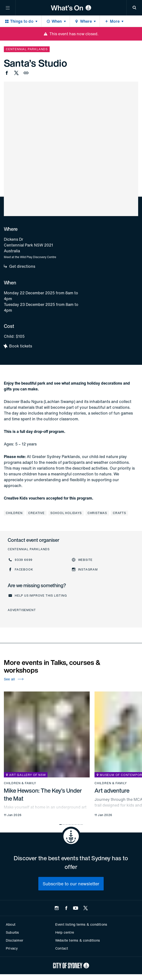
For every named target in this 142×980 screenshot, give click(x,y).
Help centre (65, 932)
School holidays (66, 513)
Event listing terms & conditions (81, 924)
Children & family (20, 783)
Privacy (12, 948)
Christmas (97, 513)
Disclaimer (14, 940)
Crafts (119, 513)
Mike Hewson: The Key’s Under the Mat (43, 794)
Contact (62, 948)
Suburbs (12, 932)
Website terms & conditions (78, 940)
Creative (36, 513)
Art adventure (112, 790)
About (11, 924)
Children (14, 513)
